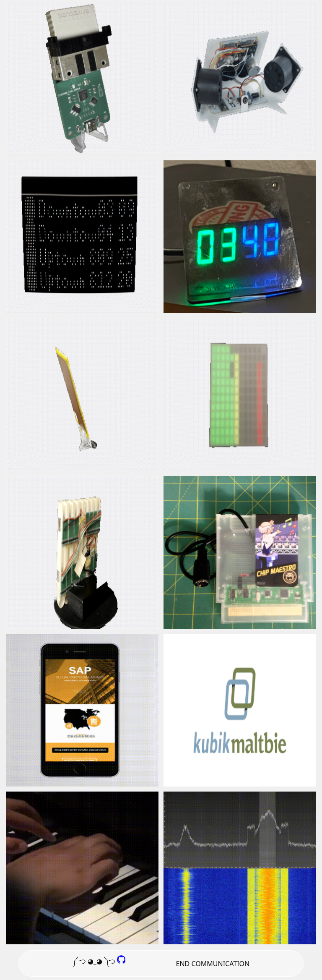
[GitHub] (121, 961)
